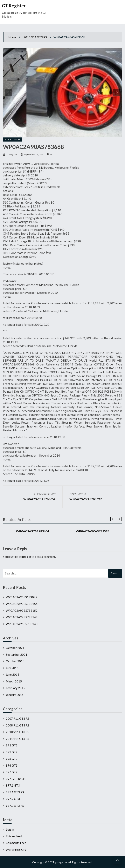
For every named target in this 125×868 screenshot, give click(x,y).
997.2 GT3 (13, 799)
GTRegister (12, 154)
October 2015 (15, 661)
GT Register (14, 6)
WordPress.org (16, 850)
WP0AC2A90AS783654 (39, 499)
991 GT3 (12, 745)
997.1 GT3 (13, 785)
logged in (25, 557)
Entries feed (14, 836)
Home (12, 37)
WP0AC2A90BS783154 (22, 604)
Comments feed (16, 843)
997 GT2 (12, 772)
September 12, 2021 (34, 154)
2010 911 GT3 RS (35, 37)
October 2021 (15, 648)
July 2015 (12, 668)
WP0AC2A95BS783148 (22, 624)
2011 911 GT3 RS (17, 739)
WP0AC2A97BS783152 (22, 611)
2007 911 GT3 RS (17, 719)
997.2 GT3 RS (15, 806)
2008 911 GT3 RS (17, 725)
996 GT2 (12, 759)
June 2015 (13, 675)
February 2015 (15, 688)
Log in (10, 829)
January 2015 (15, 695)
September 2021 (17, 655)
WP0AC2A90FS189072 (22, 597)
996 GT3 (12, 765)
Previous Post (46, 494)
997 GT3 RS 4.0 (16, 779)
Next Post (76, 494)
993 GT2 (12, 752)
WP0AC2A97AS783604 (32, 531)
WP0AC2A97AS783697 (86, 499)
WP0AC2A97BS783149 (22, 617)
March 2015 (14, 681)
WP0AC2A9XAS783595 (93, 531)
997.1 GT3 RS (15, 792)
